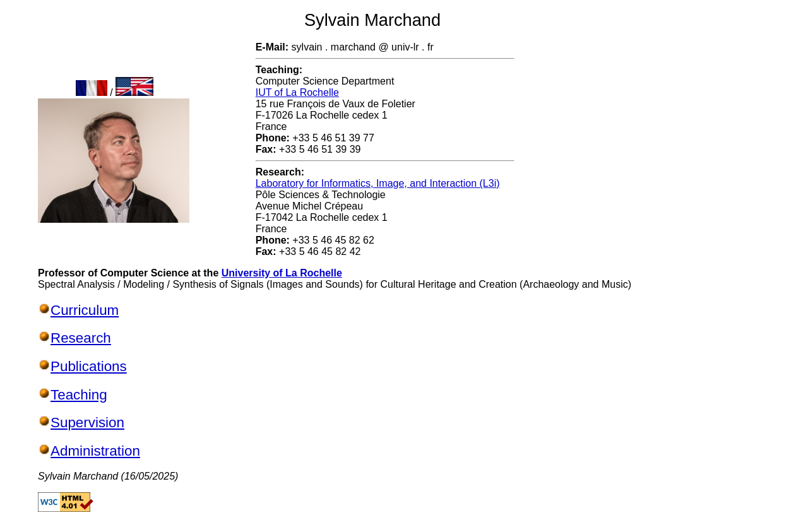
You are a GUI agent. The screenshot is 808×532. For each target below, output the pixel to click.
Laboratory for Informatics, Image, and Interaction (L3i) (378, 183)
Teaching (79, 395)
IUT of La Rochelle (297, 92)
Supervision (87, 423)
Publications (89, 366)
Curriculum (85, 310)
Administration (95, 451)
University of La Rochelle (282, 273)
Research (81, 338)
